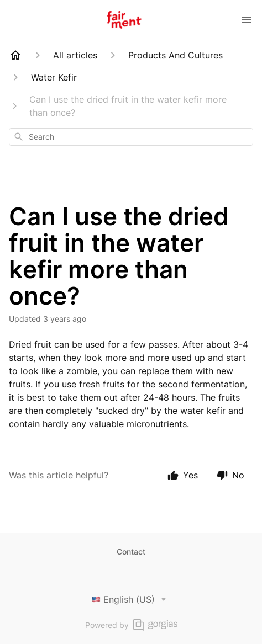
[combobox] (131, 137)
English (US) (131, 599)
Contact (131, 552)
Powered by (131, 625)
